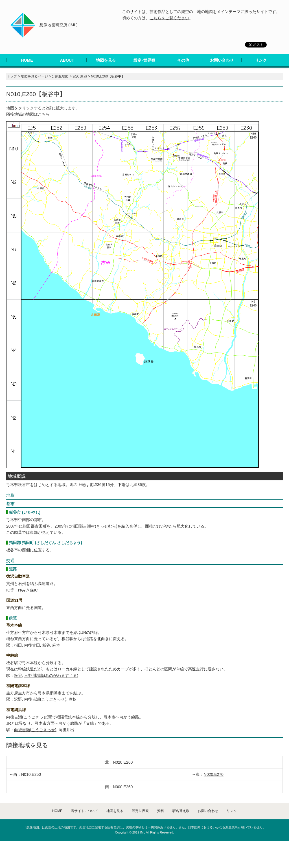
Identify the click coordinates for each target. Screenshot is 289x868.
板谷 (46, 645)
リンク (261, 60)
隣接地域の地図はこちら (28, 114)
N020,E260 (123, 762)
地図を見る (106, 60)
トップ (12, 76)
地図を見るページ (34, 76)
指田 (18, 645)
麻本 (56, 645)
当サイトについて (84, 811)
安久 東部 (80, 76)
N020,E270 (214, 774)
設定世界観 (140, 811)
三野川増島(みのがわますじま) (51, 675)
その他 (183, 60)
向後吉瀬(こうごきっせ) (45, 699)
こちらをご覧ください (169, 18)
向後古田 (32, 645)
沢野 (18, 699)
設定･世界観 (144, 60)
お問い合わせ (222, 60)
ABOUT (67, 60)
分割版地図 (60, 76)
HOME (27, 60)
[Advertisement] (103, 854)
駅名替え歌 (181, 811)
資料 (161, 811)
